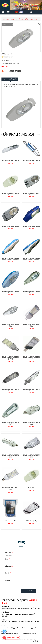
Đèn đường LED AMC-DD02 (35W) (32, 456)
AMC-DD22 (32, 488)
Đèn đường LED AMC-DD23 (32, 161)
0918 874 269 (16, 71)
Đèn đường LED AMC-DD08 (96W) (32, 358)
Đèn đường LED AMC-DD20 (10, 226)
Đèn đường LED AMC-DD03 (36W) (10, 456)
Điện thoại (9, 566)
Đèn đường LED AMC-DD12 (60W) (32, 325)
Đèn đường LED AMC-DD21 (32, 193)
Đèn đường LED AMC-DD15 (32, 292)
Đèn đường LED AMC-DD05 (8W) (10, 423)
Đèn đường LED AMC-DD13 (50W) (10, 325)
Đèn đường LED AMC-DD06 (32, 390)
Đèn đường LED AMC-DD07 (10, 390)
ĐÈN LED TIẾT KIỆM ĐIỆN (20, 19)
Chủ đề (8, 573)
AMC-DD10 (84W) (32, 520)
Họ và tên (9, 552)
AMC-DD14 (34, 19)
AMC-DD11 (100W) (11, 520)
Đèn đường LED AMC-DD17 (32, 259)
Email (8, 559)
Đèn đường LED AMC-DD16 (10, 292)
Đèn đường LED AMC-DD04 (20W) (32, 423)
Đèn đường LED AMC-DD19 (32, 226)
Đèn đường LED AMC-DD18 (10, 259)
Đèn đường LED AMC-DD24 (10, 161)
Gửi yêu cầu (28, 591)
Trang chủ (6, 19)
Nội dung (9, 580)
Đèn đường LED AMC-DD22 (10, 193)
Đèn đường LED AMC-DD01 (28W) (10, 489)
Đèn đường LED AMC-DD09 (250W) (10, 358)
